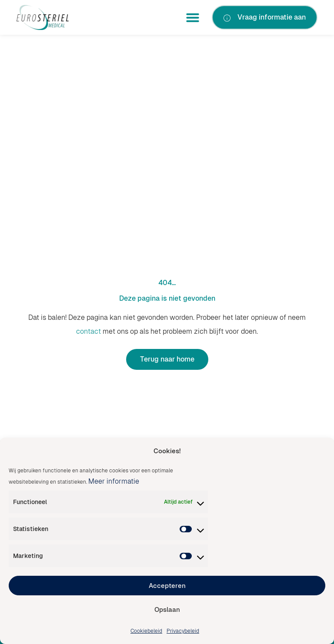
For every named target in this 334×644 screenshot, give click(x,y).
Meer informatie (114, 481)
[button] (193, 17)
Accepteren (167, 586)
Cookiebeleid (146, 631)
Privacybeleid (183, 631)
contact (89, 331)
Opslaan (167, 609)
